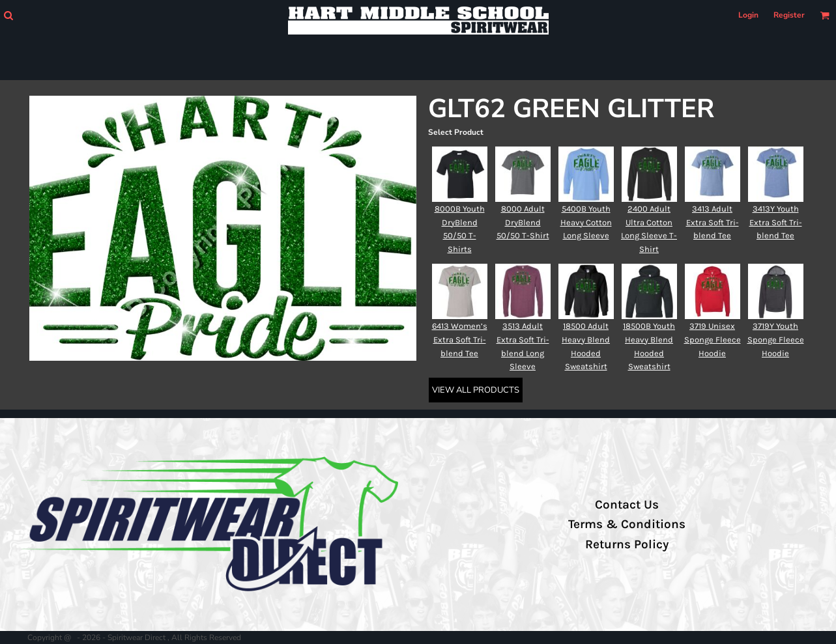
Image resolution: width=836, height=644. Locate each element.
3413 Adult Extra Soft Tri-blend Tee (713, 222)
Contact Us (627, 505)
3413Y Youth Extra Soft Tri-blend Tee (776, 222)
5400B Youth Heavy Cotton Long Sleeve (586, 222)
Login (748, 15)
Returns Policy (627, 544)
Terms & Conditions (627, 524)
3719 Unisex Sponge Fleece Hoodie (713, 340)
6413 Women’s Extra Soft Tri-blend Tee (460, 340)
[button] (8, 15)
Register (789, 15)
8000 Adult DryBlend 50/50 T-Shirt (523, 222)
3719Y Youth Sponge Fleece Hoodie (776, 340)
